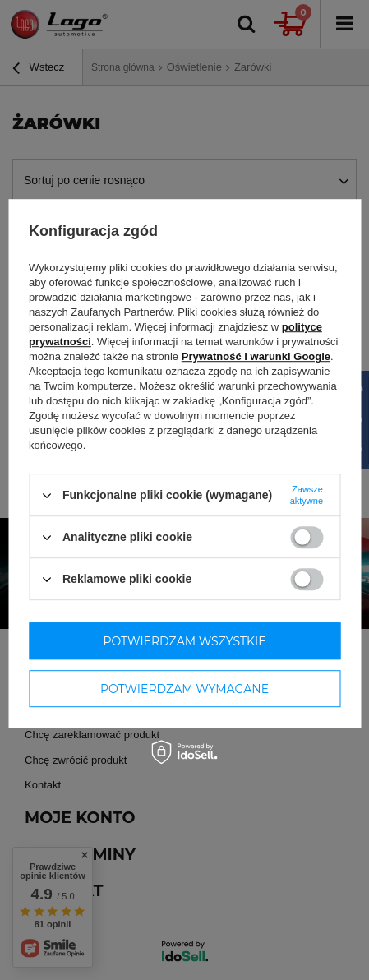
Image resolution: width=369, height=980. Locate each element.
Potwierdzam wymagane (184, 689)
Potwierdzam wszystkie (184, 641)
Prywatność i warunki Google (256, 356)
